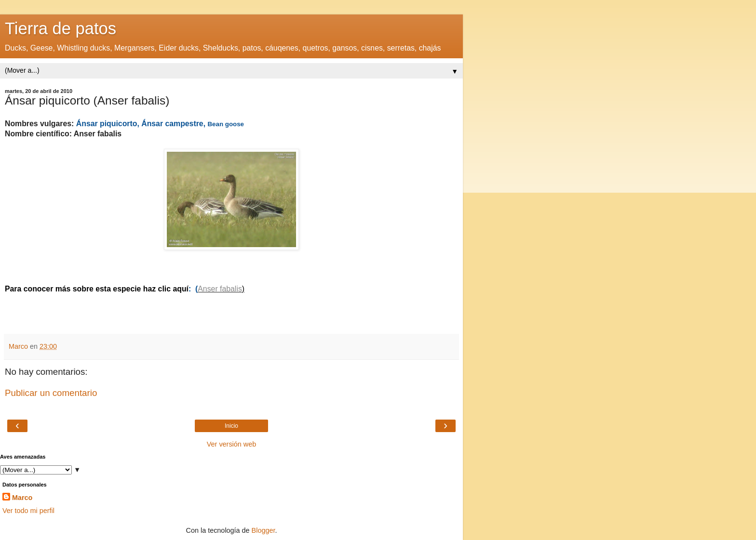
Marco (22, 498)
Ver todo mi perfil (28, 511)
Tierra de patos (61, 28)
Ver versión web (231, 444)
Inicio (231, 426)
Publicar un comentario (51, 393)
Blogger (263, 530)
